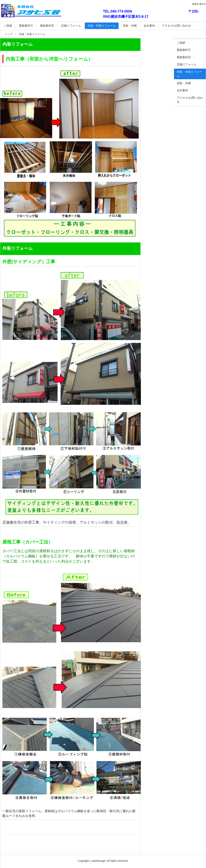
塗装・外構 (130, 26)
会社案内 (149, 26)
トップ (8, 34)
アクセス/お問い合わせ (176, 26)
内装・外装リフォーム (102, 26)
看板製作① (26, 26)
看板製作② (47, 26)
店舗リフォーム (71, 26)
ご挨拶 (8, 26)
